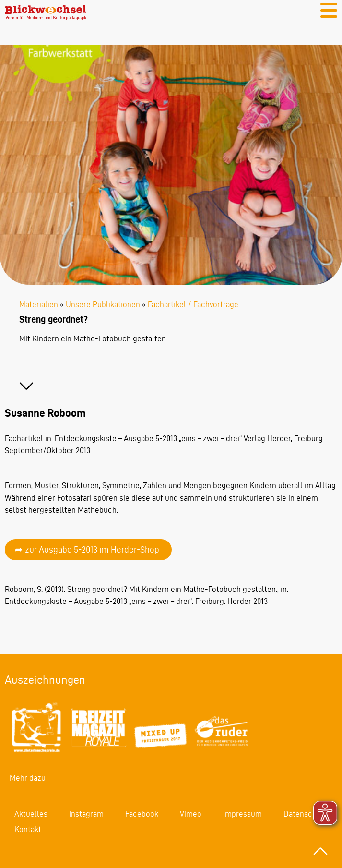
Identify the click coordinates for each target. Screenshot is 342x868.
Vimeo (191, 814)
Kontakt (28, 829)
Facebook (142, 814)
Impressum (242, 814)
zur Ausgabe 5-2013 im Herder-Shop (92, 549)
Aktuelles (31, 814)
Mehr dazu (28, 778)
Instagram (86, 814)
